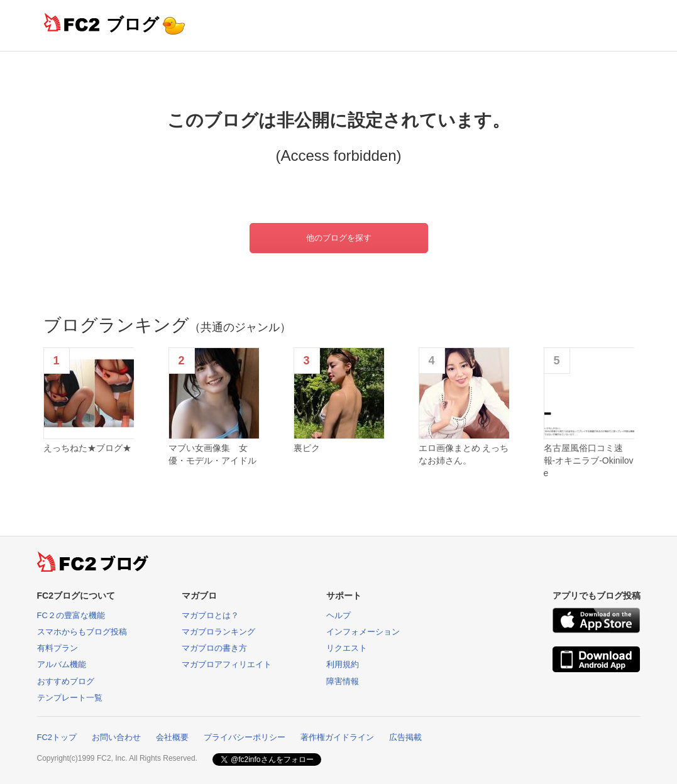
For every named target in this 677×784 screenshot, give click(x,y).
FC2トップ (57, 737)
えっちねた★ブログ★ (87, 448)
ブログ (133, 24)
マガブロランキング (218, 632)
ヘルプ (338, 615)
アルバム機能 (62, 664)
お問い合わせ (116, 737)
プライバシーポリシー (245, 737)
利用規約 (343, 664)
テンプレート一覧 (70, 698)
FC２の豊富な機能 (71, 615)
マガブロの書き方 (214, 648)
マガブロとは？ (210, 615)
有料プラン (58, 648)
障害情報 (343, 681)
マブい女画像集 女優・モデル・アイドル (212, 454)
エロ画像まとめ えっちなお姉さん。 (464, 454)
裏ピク (307, 448)
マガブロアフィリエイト (227, 664)
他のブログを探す (339, 238)
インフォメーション (363, 632)
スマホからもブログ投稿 (82, 632)
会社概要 (172, 737)
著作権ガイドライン (337, 737)
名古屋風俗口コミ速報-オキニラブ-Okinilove (589, 460)
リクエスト (347, 648)
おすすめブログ (66, 681)
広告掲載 (405, 737)
